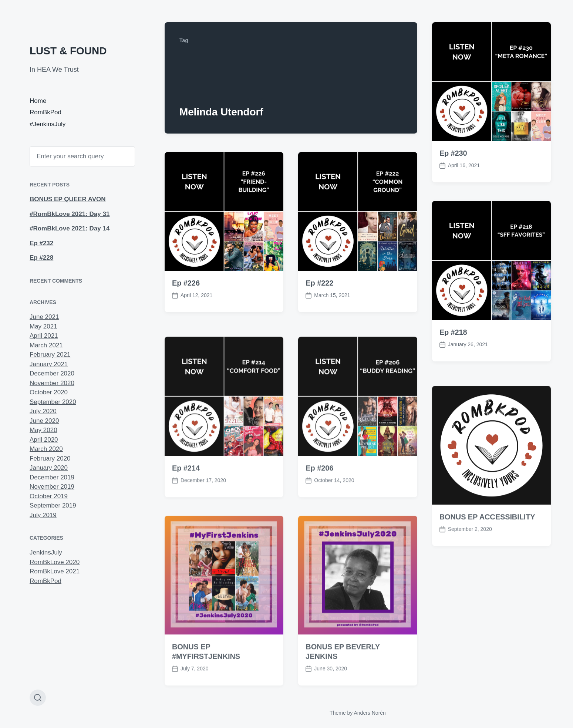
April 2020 (44, 440)
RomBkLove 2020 (55, 562)
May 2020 (43, 430)
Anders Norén (370, 713)
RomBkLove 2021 (55, 571)
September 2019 (53, 505)
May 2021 (43, 326)
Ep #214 (186, 490)
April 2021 (44, 336)
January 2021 (49, 364)
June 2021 (44, 317)
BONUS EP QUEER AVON (68, 199)
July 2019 (43, 515)
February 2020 (50, 459)
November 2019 (52, 487)
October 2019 (49, 496)
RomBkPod (45, 112)
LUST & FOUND (68, 51)
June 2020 (44, 421)
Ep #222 (319, 283)
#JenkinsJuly (48, 124)
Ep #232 (41, 243)
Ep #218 (453, 332)
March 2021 (46, 345)
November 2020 (52, 383)
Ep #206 (319, 490)
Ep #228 (41, 258)
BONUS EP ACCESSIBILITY (487, 539)
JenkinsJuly (46, 552)
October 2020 (49, 392)
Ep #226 (186, 283)
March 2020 (46, 449)
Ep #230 (453, 153)
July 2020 (43, 411)
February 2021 (50, 355)
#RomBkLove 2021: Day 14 (70, 228)
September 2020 (53, 402)
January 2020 (49, 468)
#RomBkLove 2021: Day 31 (70, 214)
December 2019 (52, 477)
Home (38, 101)
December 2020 (52, 373)
